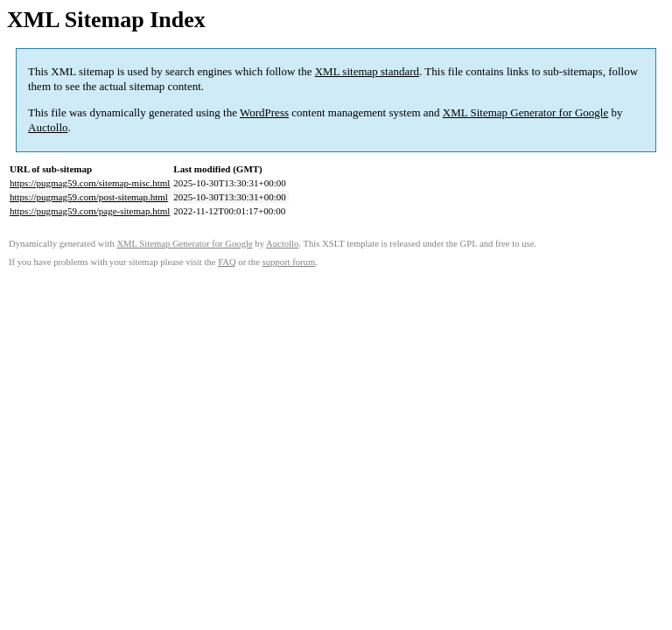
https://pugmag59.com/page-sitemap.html (90, 211)
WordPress (264, 112)
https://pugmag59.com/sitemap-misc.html (90, 183)
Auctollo (48, 127)
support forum (289, 262)
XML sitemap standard (367, 71)
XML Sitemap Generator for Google (525, 112)
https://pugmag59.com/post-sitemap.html (89, 197)
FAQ (227, 262)
